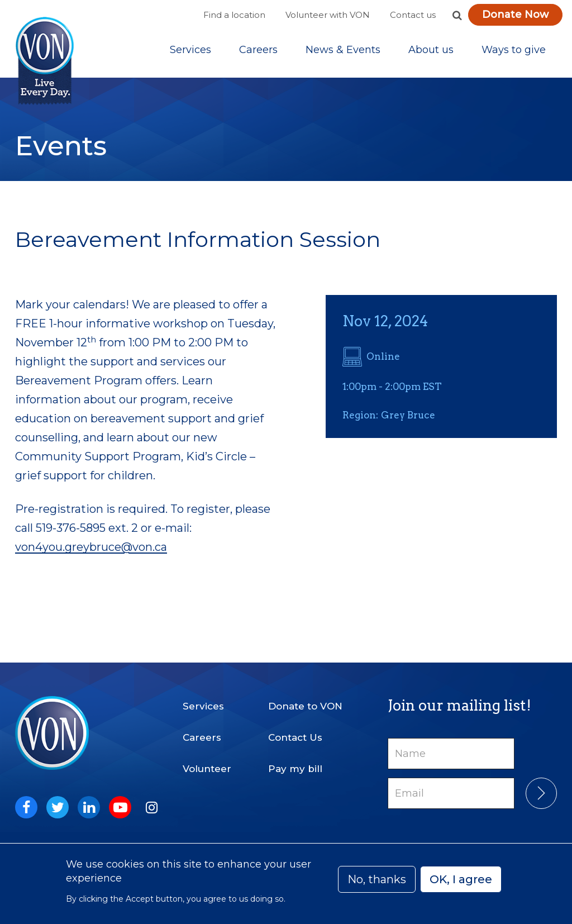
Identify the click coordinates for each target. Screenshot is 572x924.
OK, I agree (461, 879)
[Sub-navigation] (190, 50)
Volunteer (207, 769)
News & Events (343, 50)
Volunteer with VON (328, 15)
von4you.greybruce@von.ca (91, 547)
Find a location (234, 15)
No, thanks (377, 879)
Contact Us (295, 737)
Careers (258, 50)
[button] (457, 15)
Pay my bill (295, 769)
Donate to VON (305, 706)
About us (431, 50)
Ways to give (514, 50)
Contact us (413, 15)
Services (190, 50)
